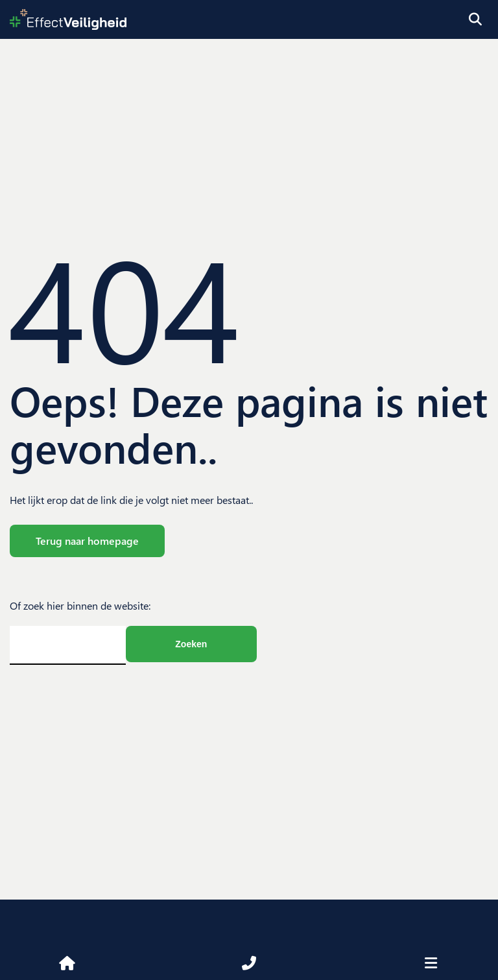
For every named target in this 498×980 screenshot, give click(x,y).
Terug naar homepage (87, 541)
